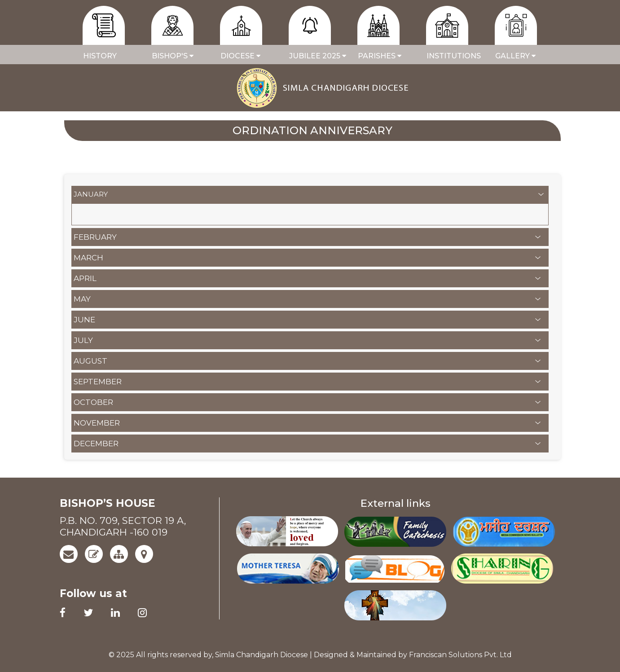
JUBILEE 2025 (312, 56)
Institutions (450, 56)
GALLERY (515, 56)
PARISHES (380, 56)
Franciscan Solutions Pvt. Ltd (460, 655)
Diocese (240, 56)
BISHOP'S (173, 56)
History (100, 56)
